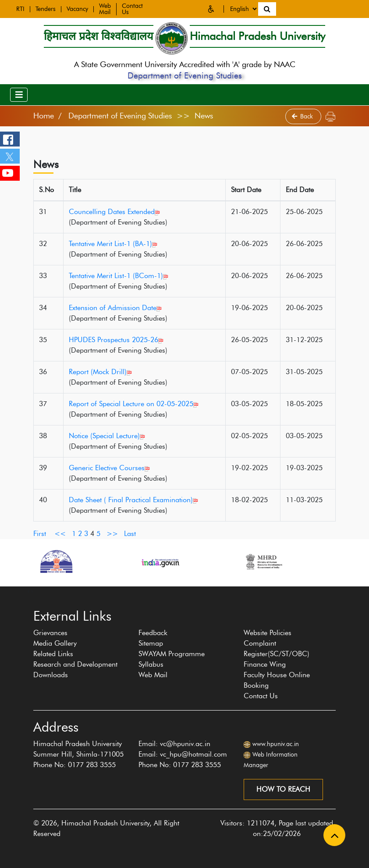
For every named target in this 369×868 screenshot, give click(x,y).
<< (60, 534)
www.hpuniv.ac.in (276, 744)
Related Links (53, 654)
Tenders (46, 7)
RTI (20, 7)
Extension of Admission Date (115, 308)
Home (44, 116)
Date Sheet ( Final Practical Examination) (133, 500)
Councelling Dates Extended (114, 212)
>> (112, 534)
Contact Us (261, 696)
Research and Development (75, 664)
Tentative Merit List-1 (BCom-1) (119, 276)
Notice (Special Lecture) (107, 436)
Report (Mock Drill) (100, 372)
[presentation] (28, 591)
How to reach (283, 789)
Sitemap (151, 643)
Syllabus (151, 664)
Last (130, 534)
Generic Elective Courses (109, 468)
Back (303, 116)
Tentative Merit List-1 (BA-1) (113, 244)
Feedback (153, 633)
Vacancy (77, 7)
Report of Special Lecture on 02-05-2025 (134, 404)
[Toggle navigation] (19, 95)
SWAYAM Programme (172, 654)
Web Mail (105, 7)
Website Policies (268, 633)
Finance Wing (265, 664)
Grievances (50, 633)
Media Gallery (55, 643)
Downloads (51, 675)
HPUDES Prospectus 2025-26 (116, 340)
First (40, 534)
